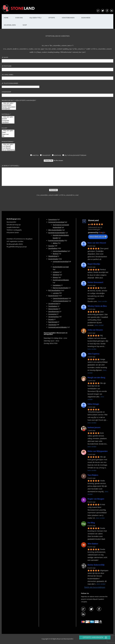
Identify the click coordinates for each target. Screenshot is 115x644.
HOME (6, 18)
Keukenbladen (9, 105)
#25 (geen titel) (35, 18)
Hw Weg (91, 523)
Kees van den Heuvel (97, 243)
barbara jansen (94, 427)
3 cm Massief (8, 148)
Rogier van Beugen (96, 499)
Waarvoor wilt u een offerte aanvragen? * (19, 105)
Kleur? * (8, 132)
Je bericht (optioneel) (57, 175)
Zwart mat (8, 134)
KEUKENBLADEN (10, 25)
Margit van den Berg (96, 378)
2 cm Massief (8, 146)
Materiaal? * (8, 118)
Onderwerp (57, 94)
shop (25, 25)
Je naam (57, 60)
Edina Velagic (93, 404)
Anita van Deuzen (95, 330)
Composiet (8, 121)
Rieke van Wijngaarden (98, 451)
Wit (8, 136)
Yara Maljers (93, 475)
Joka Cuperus (93, 354)
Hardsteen (8, 123)
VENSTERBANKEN (68, 18)
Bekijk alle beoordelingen (95, 587)
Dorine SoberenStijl (96, 565)
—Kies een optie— (9, 103)
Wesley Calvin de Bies (97, 306)
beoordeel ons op (98, 236)
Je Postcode (57, 68)
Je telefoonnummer (21, 85)
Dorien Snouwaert (95, 282)
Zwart (8, 133)
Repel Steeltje (94, 264)
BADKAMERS (86, 18)
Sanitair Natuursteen (9, 107)
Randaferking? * (8, 146)
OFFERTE (52, 18)
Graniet (8, 119)
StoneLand (93, 220)
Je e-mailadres (57, 77)
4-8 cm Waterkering (8, 150)
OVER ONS (19, 18)
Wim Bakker (93, 544)
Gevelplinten (9, 109)
